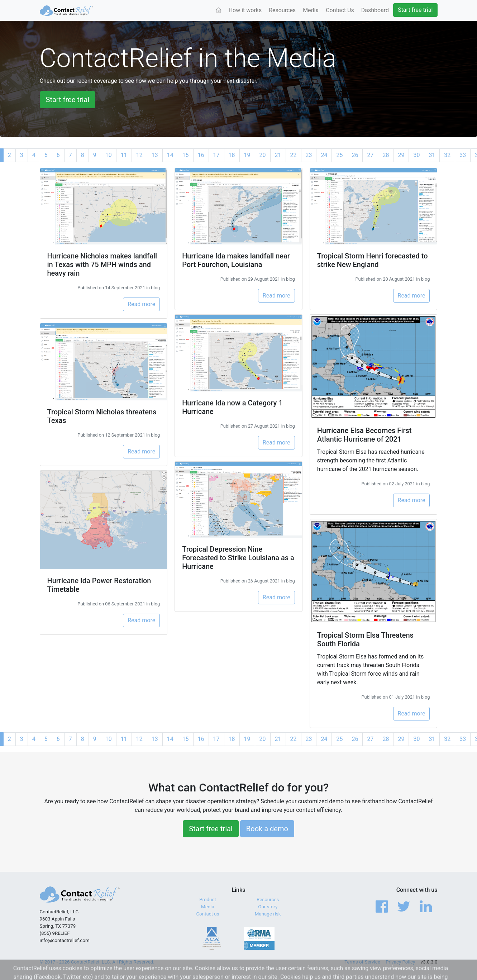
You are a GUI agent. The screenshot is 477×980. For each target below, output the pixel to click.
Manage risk (268, 914)
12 (139, 155)
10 (109, 155)
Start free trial (415, 10)
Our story (268, 907)
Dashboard (375, 10)
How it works (245, 10)
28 (386, 155)
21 (278, 155)
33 (463, 155)
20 (263, 155)
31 (432, 155)
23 (309, 155)
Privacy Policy (400, 962)
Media (311, 10)
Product (208, 900)
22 (294, 155)
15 (186, 155)
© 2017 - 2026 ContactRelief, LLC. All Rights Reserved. (97, 962)
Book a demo (267, 829)
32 (447, 155)
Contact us (208, 914)
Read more (141, 304)
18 (232, 155)
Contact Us (340, 10)
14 (170, 155)
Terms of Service (362, 962)
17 (216, 155)
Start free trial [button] (68, 100)
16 (201, 155)
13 (155, 155)
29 (401, 155)
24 (324, 155)
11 (124, 155)
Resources (282, 10)
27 (370, 155)
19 (247, 155)
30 (416, 155)
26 (355, 155)
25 (339, 155)
